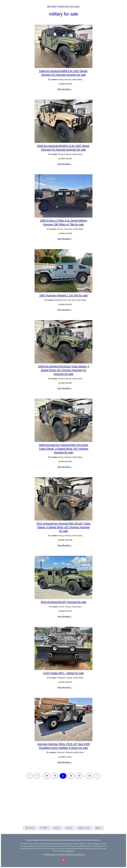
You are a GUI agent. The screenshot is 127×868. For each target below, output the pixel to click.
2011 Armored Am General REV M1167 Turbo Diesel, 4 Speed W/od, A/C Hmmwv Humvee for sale (63, 527)
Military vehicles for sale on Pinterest (73, 854)
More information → (65, 89)
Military (98, 828)
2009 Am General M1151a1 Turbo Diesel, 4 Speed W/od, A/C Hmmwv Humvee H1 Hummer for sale (63, 370)
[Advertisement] (63, 804)
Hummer (57, 828)
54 (90, 776)
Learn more (70, 851)
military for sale (63, 14)
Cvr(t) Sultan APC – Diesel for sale (63, 673)
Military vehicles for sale (63, 7)
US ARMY (44, 828)
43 (79, 776)
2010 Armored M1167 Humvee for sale (63, 602)
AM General (29, 828)
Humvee (69, 828)
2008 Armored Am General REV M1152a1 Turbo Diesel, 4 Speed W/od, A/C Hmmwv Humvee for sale (63, 449)
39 (47, 776)
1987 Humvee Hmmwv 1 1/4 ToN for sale (64, 295)
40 (55, 776)
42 (71, 776)
